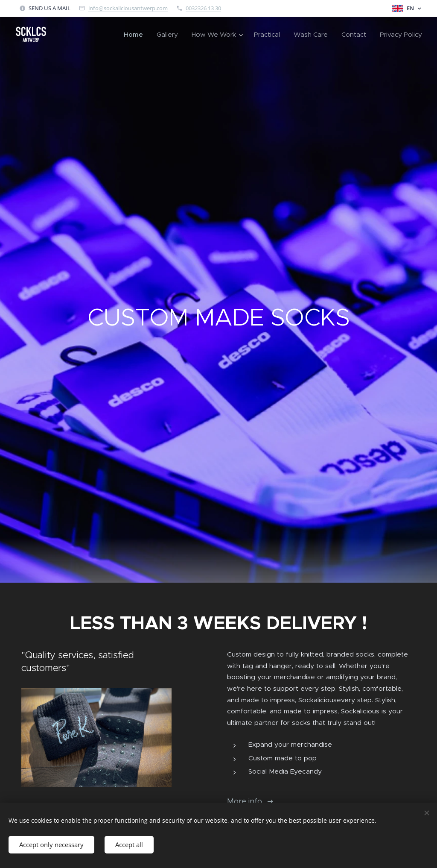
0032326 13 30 (203, 8)
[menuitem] (136, 35)
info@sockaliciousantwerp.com (128, 8)
